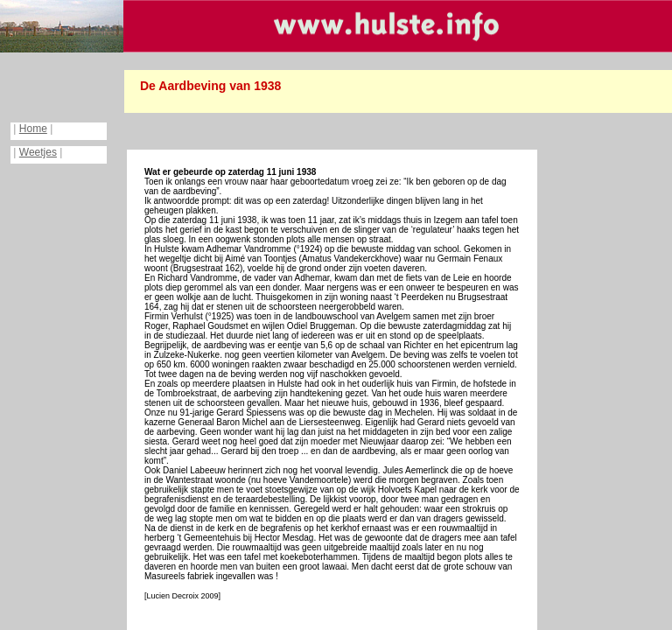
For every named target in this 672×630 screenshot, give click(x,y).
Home (33, 129)
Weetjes (38, 152)
